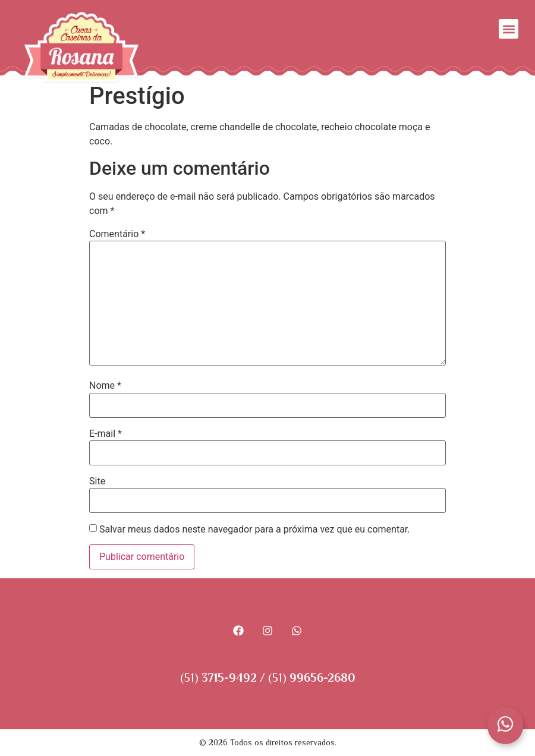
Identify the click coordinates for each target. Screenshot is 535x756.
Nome (105, 386)
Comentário (117, 234)
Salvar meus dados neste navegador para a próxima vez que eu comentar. (255, 530)
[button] (509, 29)
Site (97, 481)
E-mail (106, 434)
